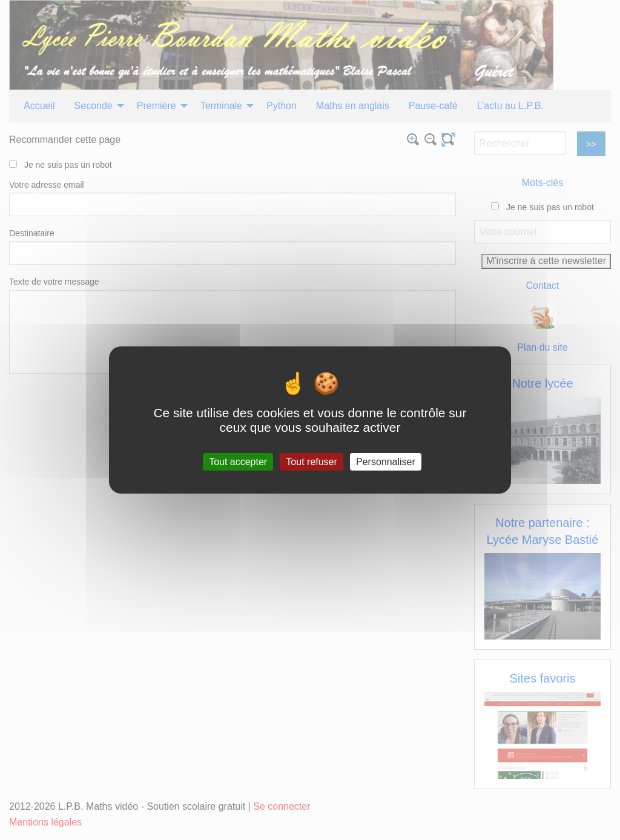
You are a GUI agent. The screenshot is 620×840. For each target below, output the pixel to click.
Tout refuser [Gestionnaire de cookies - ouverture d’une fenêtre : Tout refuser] (311, 462)
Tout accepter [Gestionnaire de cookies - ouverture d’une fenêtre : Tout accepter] (238, 462)
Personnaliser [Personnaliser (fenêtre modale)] (386, 462)
